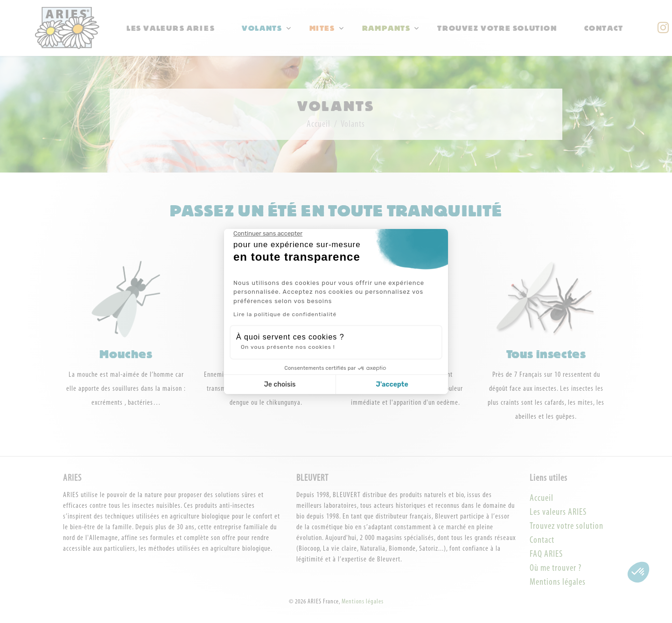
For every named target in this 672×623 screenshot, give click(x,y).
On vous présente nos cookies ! (288, 347)
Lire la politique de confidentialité (285, 314)
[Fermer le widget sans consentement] (268, 234)
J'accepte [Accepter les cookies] (392, 384)
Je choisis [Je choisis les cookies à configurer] (280, 384)
